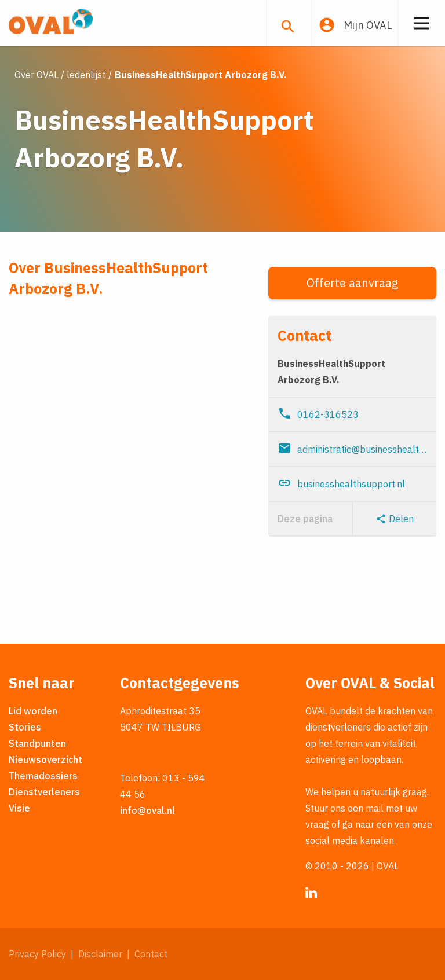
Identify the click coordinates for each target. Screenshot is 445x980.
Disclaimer (100, 954)
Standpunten (37, 743)
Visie (19, 808)
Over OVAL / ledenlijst (60, 75)
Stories (25, 727)
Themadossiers (43, 776)
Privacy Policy (37, 954)
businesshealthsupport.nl (341, 483)
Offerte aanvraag (352, 283)
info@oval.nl (147, 810)
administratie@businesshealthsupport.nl (352, 448)
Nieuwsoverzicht (45, 759)
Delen (395, 519)
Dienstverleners (44, 792)
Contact (151, 954)
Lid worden (33, 711)
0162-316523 (318, 413)
